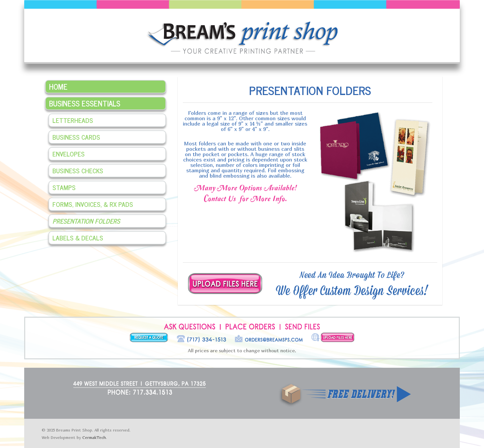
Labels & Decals (78, 238)
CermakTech (94, 437)
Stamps (64, 187)
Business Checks (78, 170)
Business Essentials (85, 103)
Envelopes (69, 154)
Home (58, 86)
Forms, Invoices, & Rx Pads (93, 204)
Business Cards (76, 137)
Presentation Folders (86, 221)
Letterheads (73, 120)
